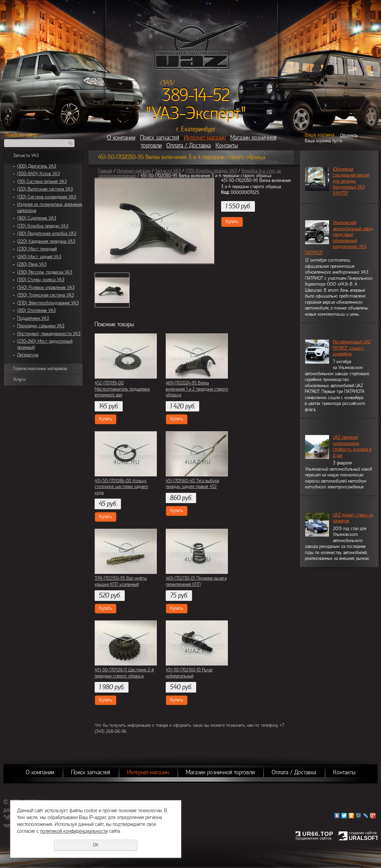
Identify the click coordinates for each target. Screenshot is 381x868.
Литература (28, 355)
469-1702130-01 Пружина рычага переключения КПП (196, 581)
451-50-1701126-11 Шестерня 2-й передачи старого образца (124, 673)
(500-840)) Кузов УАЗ (38, 174)
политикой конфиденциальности (74, 831)
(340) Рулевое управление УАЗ (46, 288)
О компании (121, 138)
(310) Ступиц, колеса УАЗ (41, 280)
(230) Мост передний (37, 249)
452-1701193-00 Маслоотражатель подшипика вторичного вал (122, 389)
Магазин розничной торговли (220, 772)
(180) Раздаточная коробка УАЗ (47, 234)
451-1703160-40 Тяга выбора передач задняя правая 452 (192, 484)
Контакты (227, 146)
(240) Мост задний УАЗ (39, 257)
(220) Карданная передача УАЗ (46, 241)
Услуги (19, 380)
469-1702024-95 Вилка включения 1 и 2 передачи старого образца (197, 389)
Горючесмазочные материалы (40, 369)
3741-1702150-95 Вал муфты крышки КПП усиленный (121, 581)
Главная (105, 171)
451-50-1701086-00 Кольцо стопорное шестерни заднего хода (121, 487)
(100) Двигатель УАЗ (37, 166)
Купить (232, 222)
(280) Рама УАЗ (32, 264)
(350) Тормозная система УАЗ (45, 295)
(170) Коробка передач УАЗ (43, 226)
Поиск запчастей (160, 138)
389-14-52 (196, 95)
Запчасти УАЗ (26, 156)
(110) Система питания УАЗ (42, 182)
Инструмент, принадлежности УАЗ (49, 334)
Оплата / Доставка (189, 146)
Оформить (349, 135)
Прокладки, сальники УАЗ (41, 326)
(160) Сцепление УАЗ (37, 218)
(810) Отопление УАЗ (36, 311)
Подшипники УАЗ (33, 318)
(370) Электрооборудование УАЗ (48, 303)
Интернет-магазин (205, 138)
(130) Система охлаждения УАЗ (46, 197)
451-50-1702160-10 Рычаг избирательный (189, 673)
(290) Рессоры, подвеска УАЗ (45, 272)
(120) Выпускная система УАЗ (45, 189)
